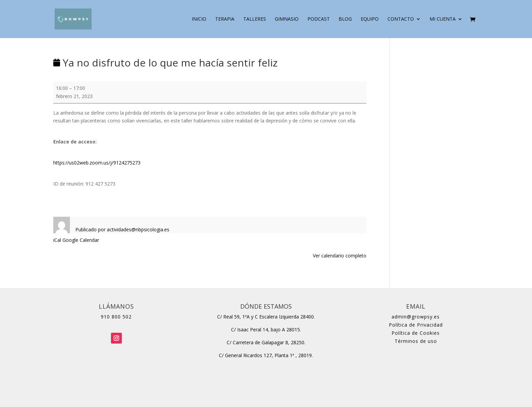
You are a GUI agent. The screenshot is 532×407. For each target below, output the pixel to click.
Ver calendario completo (340, 256)
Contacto (401, 19)
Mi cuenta (443, 19)
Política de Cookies (416, 333)
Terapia (225, 19)
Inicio (199, 19)
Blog (345, 19)
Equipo (370, 19)
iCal (57, 240)
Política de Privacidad (416, 325)
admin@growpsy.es (416, 317)
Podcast (319, 19)
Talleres (255, 19)
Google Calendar (81, 240)
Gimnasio (287, 19)
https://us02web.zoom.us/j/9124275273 (97, 163)
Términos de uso (416, 341)
